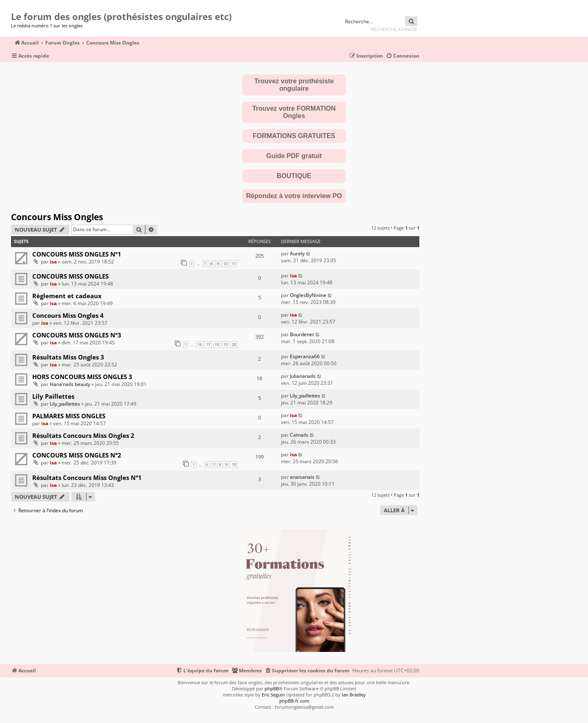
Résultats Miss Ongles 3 (68, 357)
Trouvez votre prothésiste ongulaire (294, 85)
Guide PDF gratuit (294, 156)
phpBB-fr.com (294, 701)
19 (225, 345)
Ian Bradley (354, 695)
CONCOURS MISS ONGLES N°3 (77, 335)
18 (217, 345)
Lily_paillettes (65, 404)
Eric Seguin (273, 695)
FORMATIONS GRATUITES (294, 136)
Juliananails (303, 376)
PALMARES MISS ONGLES (69, 416)
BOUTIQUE (294, 176)
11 (234, 264)
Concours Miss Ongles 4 (68, 315)
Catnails (299, 435)
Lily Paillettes (53, 396)
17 (208, 345)
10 (225, 264)
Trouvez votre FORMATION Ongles (294, 112)
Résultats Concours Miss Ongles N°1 (87, 478)
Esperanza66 (305, 356)
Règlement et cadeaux (67, 296)
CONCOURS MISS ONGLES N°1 (77, 254)
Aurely (297, 253)
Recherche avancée (394, 29)
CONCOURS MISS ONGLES (70, 276)
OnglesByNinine (308, 295)
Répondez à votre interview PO (294, 196)
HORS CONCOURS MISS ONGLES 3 (82, 377)
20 (234, 345)
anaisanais (302, 477)
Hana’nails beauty (70, 384)
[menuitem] (403, 56)
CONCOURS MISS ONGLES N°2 (77, 455)
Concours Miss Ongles (57, 217)
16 (200, 345)
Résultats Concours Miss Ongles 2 (83, 435)
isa (53, 262)
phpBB (272, 688)
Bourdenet (302, 334)
